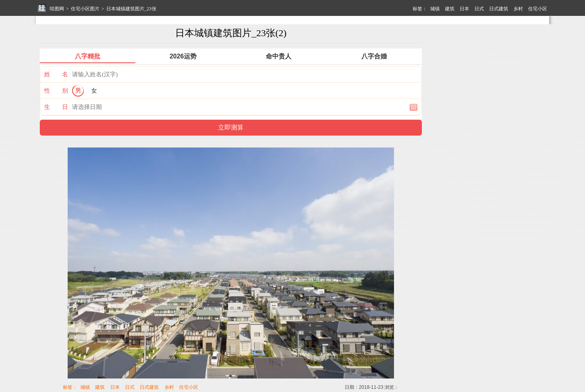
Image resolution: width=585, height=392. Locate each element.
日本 (464, 9)
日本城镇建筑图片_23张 (131, 9)
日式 (479, 9)
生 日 (56, 107)
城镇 (435, 9)
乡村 (518, 9)
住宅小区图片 (85, 9)
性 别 (56, 90)
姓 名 (56, 74)
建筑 (450, 9)
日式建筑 (499, 9)
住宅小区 (538, 9)
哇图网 (57, 9)
